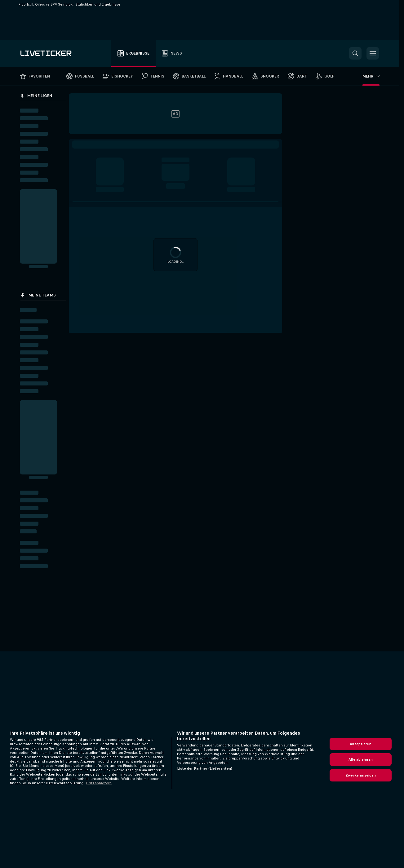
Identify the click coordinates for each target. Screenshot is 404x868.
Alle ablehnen (361, 759)
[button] (355, 53)
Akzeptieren (360, 744)
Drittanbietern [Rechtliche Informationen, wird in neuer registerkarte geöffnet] (99, 783)
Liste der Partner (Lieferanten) (205, 768)
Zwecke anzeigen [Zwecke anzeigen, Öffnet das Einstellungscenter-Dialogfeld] (361, 775)
